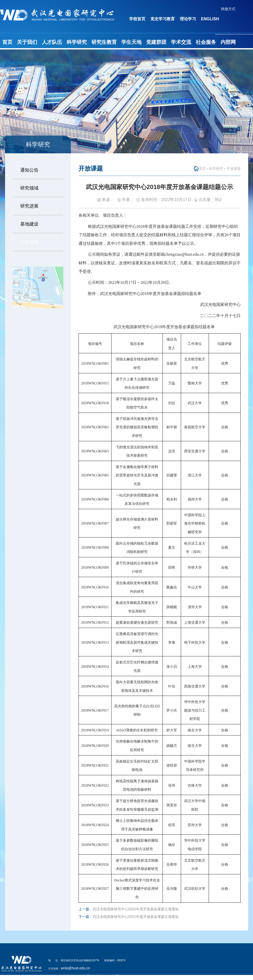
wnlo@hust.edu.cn (75, 968)
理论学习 (188, 19)
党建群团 (156, 42)
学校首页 (137, 19)
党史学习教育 (163, 19)
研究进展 (29, 206)
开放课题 (29, 242)
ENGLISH (210, 19)
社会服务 (206, 42)
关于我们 (27, 42)
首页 (7, 42)
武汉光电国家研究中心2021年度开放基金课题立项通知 (136, 917)
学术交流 (181, 42)
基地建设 (29, 224)
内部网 (228, 42)
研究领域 (29, 188)
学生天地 (131, 42)
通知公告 (29, 170)
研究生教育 (104, 42)
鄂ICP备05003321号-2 (105, 976)
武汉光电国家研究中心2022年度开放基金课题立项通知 (136, 909)
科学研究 (77, 42)
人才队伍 (52, 42)
